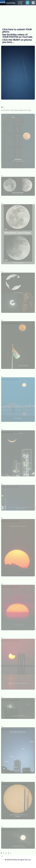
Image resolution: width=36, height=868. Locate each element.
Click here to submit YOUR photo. (17, 30)
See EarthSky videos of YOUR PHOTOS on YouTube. (18, 36)
